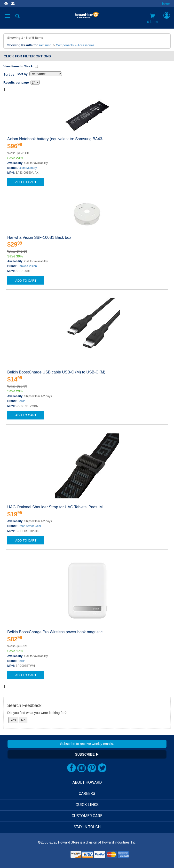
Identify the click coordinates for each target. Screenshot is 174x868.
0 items (153, 19)
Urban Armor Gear (29, 526)
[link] (57, 856)
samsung (45, 45)
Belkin (21, 401)
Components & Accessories (75, 45)
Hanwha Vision (27, 266)
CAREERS (87, 794)
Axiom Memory (27, 168)
